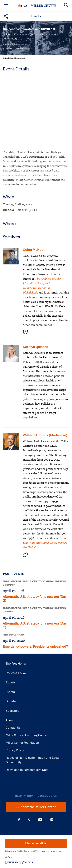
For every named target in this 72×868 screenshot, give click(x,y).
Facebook (19, 820)
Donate (11, 701)
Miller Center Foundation (22, 743)
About (10, 720)
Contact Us (13, 728)
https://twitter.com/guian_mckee (26, 332)
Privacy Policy (15, 750)
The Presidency (16, 664)
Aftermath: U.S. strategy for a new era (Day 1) (35, 625)
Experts (11, 682)
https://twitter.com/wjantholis (26, 555)
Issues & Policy (16, 673)
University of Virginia (23, 6)
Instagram (52, 820)
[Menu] (7, 5)
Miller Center (44, 6)
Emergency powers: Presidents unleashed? (35, 646)
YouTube (40, 820)
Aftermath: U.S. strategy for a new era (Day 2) (35, 599)
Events (10, 692)
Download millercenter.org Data (27, 770)
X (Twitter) (29, 820)
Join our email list (36, 843)
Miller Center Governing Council (27, 735)
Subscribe (13, 711)
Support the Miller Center (36, 807)
